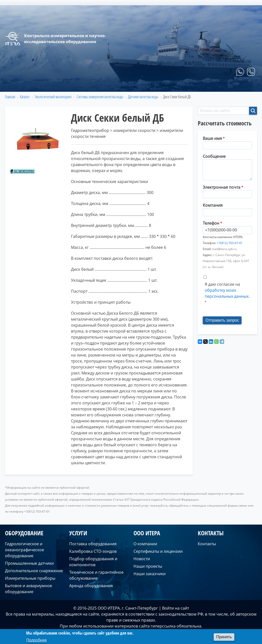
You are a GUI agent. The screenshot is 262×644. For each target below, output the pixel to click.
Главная (127, 86)
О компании (213, 86)
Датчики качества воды (143, 97)
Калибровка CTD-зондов (93, 551)
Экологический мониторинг (53, 97)
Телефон (211, 223)
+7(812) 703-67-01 (230, 243)
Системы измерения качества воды (100, 97)
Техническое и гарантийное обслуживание (96, 575)
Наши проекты (148, 566)
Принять (224, 637)
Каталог (25, 97)
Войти (168, 608)
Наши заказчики (150, 574)
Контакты (243, 86)
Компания (213, 205)
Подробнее (36, 640)
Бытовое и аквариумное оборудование (29, 589)
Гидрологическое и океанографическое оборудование (25, 550)
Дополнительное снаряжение (34, 571)
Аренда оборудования (91, 586)
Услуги (186, 86)
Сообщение (214, 156)
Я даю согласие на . (227, 290)
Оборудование (157, 86)
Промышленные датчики (29, 563)
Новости (142, 559)
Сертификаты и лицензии (158, 551)
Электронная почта (222, 187)
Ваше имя (212, 138)
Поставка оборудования (93, 544)
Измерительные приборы (30, 578)
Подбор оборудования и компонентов (93, 562)
